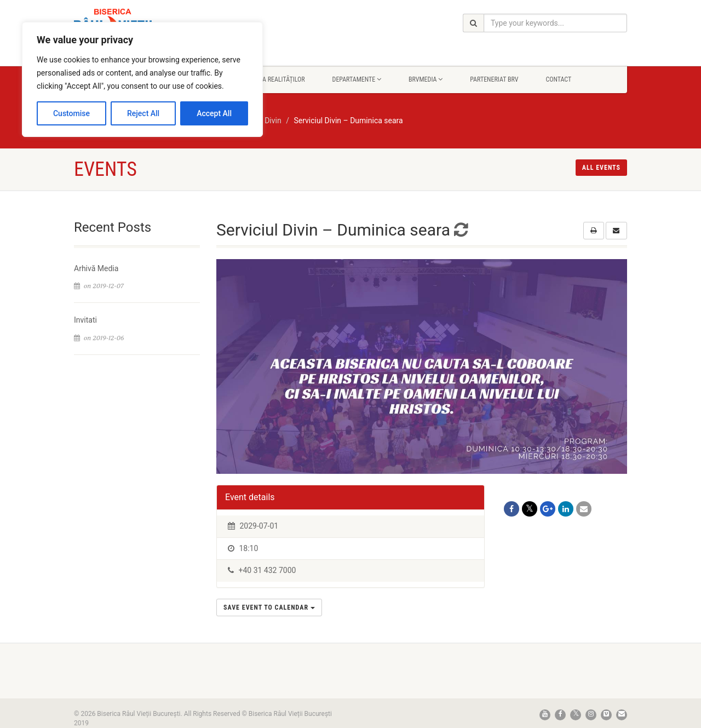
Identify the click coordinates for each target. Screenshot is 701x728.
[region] (142, 79)
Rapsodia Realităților (272, 79)
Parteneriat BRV (494, 79)
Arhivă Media (96, 268)
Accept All (214, 113)
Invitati (85, 320)
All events (601, 168)
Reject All (143, 113)
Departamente (357, 79)
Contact (558, 79)
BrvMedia (426, 79)
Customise (71, 113)
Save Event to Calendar (269, 607)
